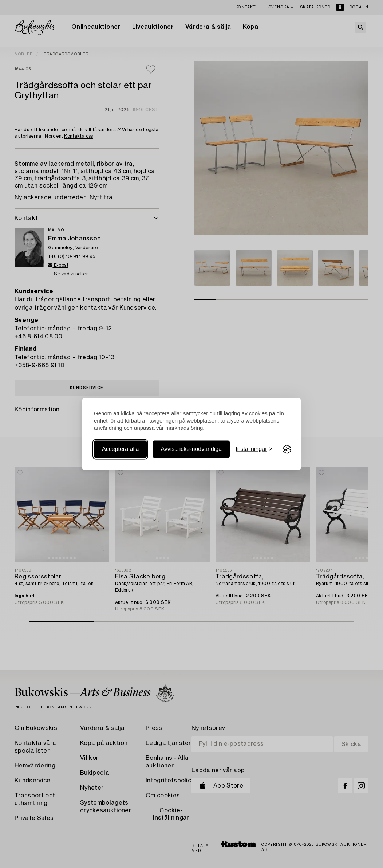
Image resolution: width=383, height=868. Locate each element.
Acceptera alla (120, 449)
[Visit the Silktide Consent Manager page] (287, 449)
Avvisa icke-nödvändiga (191, 449)
